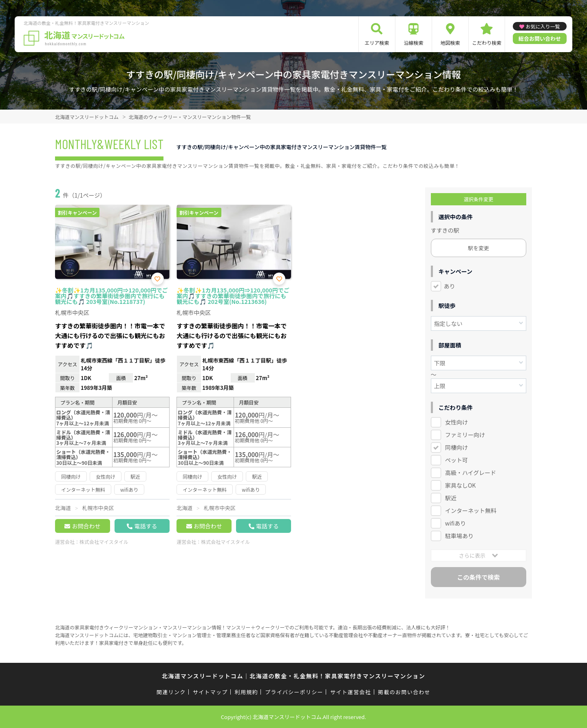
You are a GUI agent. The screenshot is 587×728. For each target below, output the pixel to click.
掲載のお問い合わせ (404, 692)
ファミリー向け (465, 435)
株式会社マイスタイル (104, 542)
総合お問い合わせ (540, 38)
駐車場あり (459, 536)
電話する (146, 526)
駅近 (451, 498)
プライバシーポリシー (294, 692)
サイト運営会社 (351, 692)
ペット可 (457, 460)
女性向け (457, 422)
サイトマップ (210, 692)
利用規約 (246, 692)
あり (450, 286)
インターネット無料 (471, 510)
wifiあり (456, 523)
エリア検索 (377, 43)
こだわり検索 (487, 43)
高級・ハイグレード (471, 473)
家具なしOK (460, 485)
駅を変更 (479, 248)
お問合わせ (86, 526)
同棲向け (457, 447)
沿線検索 (413, 43)
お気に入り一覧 (543, 26)
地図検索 (450, 43)
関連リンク (171, 692)
